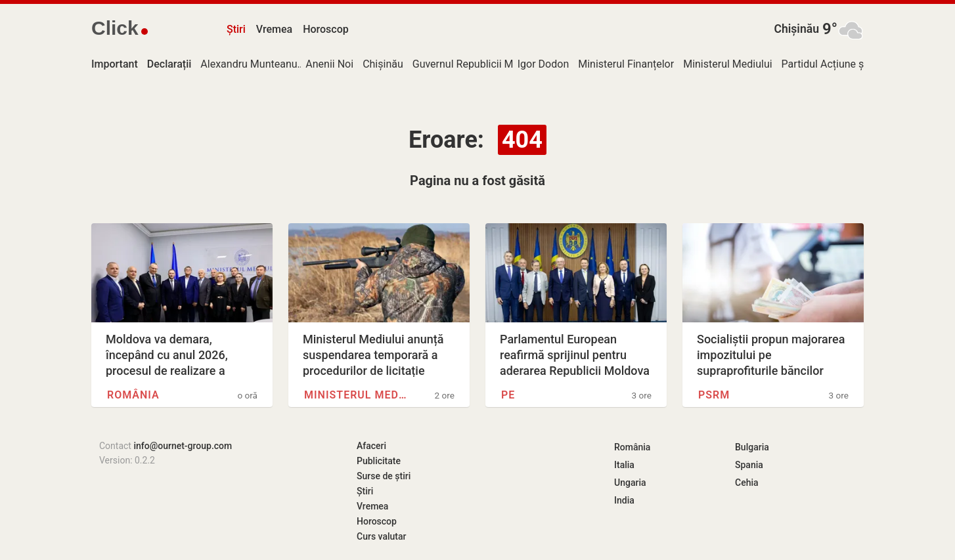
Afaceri (371, 446)
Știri (236, 29)
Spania (749, 465)
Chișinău (796, 29)
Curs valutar (381, 536)
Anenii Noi (329, 64)
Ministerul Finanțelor (626, 64)
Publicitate (379, 461)
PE (508, 395)
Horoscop (326, 29)
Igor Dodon (543, 64)
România (133, 395)
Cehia (747, 483)
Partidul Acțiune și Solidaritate (852, 64)
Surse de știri (384, 476)
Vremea (274, 29)
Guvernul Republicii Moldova (478, 64)
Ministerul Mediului (727, 64)
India (624, 500)
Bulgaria (752, 447)
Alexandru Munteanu (249, 64)
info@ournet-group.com (183, 446)
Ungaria (630, 483)
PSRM (714, 395)
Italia (624, 465)
